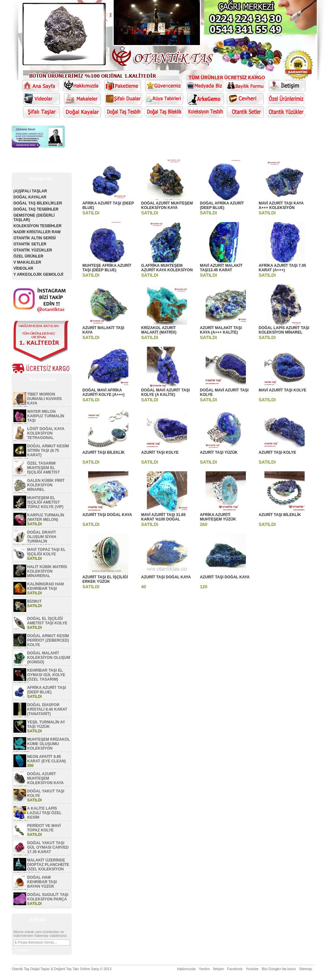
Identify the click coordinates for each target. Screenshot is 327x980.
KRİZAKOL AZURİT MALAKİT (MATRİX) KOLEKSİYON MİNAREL (163, 332)
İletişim (218, 969)
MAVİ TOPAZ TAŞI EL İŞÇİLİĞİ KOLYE (46, 552)
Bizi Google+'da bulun (279, 969)
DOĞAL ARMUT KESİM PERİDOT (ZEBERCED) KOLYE (48, 640)
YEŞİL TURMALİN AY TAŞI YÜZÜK (46, 724)
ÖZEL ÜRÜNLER (28, 256)
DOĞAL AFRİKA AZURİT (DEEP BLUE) (222, 205)
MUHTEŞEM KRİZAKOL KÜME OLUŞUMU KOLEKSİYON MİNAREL (42, 746)
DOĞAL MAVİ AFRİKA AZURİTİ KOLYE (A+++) (103, 392)
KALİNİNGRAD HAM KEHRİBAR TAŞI (46, 586)
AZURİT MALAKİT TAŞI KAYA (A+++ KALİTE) (221, 330)
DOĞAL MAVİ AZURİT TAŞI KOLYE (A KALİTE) (165, 392)
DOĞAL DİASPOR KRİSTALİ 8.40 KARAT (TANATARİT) (47, 709)
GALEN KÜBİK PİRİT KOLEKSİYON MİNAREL (46, 485)
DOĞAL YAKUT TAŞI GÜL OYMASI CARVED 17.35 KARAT (48, 847)
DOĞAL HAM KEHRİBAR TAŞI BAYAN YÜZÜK (42, 882)
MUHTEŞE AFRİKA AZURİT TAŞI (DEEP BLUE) (107, 268)
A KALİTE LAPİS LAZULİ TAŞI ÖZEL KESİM (44, 813)
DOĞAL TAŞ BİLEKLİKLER (38, 203)
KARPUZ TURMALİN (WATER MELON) (46, 517)
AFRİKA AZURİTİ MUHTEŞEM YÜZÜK (218, 517)
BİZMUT (34, 601)
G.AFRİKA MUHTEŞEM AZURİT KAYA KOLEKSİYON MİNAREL (167, 270)
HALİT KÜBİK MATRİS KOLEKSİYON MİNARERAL (47, 571)
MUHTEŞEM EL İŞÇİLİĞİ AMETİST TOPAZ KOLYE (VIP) (45, 502)
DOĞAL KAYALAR (30, 197)
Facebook (235, 969)
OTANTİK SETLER (30, 244)
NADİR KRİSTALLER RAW (37, 232)
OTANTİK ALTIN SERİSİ (34, 238)
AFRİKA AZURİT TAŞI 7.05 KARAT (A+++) (282, 268)
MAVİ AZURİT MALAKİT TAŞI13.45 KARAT (221, 268)
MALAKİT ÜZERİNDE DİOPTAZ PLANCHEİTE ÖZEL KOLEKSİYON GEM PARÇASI (41, 867)
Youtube (252, 969)
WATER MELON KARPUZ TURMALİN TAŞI (46, 416)
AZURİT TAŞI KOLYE (160, 452)
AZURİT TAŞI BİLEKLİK (103, 452)
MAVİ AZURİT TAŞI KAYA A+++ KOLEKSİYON (281, 205)
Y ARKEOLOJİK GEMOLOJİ (38, 274)
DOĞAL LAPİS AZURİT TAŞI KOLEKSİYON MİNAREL (284, 330)
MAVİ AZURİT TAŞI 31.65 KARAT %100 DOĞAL (163, 517)
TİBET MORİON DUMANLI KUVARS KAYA (44, 399)
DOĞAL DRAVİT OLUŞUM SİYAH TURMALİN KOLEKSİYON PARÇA (35, 539)
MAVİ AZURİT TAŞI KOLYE (282, 390)
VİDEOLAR (23, 268)
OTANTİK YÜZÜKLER (33, 250)
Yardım (204, 969)
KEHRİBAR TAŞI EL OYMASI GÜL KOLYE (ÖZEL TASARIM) (46, 675)
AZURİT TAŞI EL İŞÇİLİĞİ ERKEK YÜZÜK (105, 579)
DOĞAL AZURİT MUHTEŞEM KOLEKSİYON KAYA (45, 778)
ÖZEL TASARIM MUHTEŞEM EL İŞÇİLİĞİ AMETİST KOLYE (37, 470)
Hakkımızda (186, 969)
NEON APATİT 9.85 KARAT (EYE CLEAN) (46, 759)
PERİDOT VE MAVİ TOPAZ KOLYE (44, 828)
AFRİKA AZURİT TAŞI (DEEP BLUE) (47, 690)
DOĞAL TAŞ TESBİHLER (36, 209)
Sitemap (306, 969)
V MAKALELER (27, 262)
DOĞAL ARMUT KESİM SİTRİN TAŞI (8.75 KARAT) (48, 451)
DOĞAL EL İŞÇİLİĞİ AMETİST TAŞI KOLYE (47, 621)
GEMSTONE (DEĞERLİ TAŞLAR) (34, 218)
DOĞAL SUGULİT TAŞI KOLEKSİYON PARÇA (48, 897)
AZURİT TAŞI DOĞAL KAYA (107, 515)
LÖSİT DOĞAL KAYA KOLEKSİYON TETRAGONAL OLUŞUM (39, 436)
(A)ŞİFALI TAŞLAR (30, 191)
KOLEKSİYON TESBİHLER (38, 226)
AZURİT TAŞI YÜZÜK (219, 452)
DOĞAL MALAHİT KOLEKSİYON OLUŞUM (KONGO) (49, 658)
